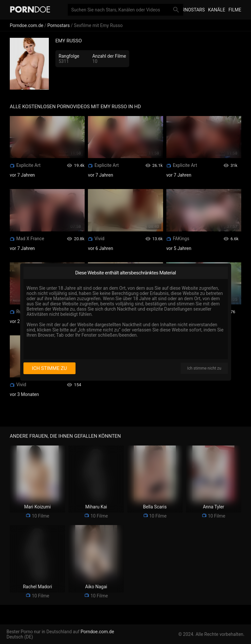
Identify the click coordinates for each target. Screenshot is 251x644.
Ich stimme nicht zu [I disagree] (204, 368)
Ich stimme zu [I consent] (49, 368)
